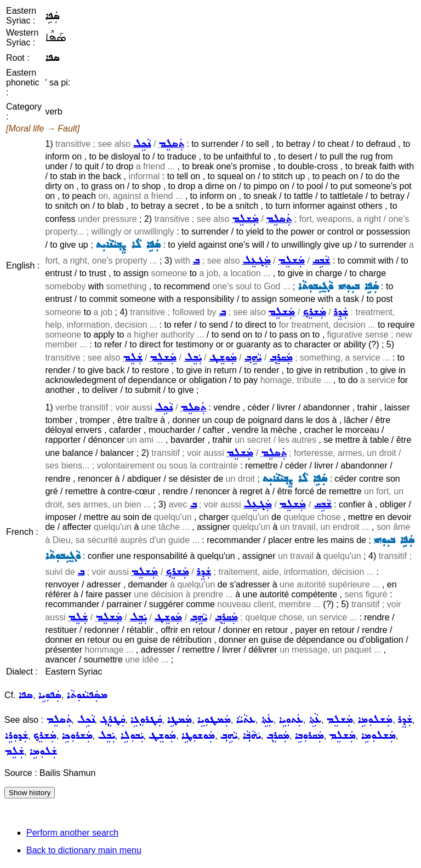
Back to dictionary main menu (84, 850)
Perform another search (72, 833)
